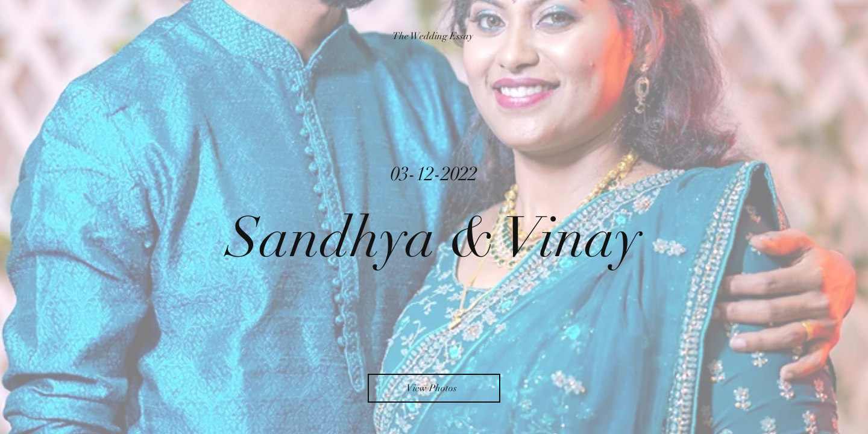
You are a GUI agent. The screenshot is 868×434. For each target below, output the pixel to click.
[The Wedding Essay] (434, 36)
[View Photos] (434, 388)
